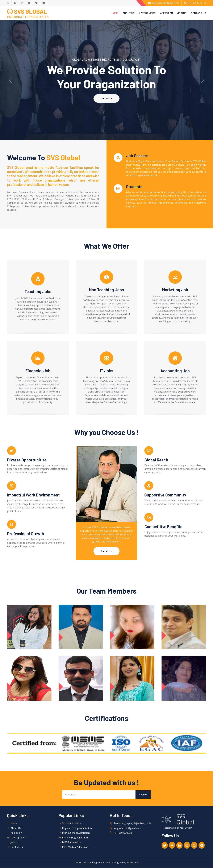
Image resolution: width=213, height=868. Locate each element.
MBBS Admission (70, 842)
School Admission (70, 823)
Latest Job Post (17, 838)
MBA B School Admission (74, 833)
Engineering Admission (73, 838)
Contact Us (199, 13)
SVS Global (83, 863)
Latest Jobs (147, 13)
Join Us (182, 13)
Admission (166, 13)
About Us (129, 13)
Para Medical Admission (73, 847)
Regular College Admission (75, 828)
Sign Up (143, 795)
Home (115, 13)
